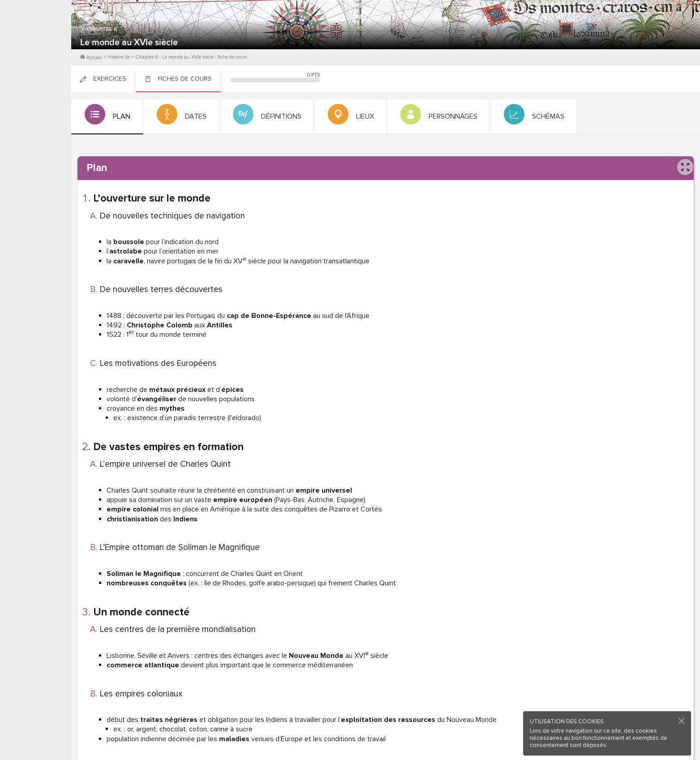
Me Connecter (36, 54)
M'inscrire (36, 41)
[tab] (106, 117)
